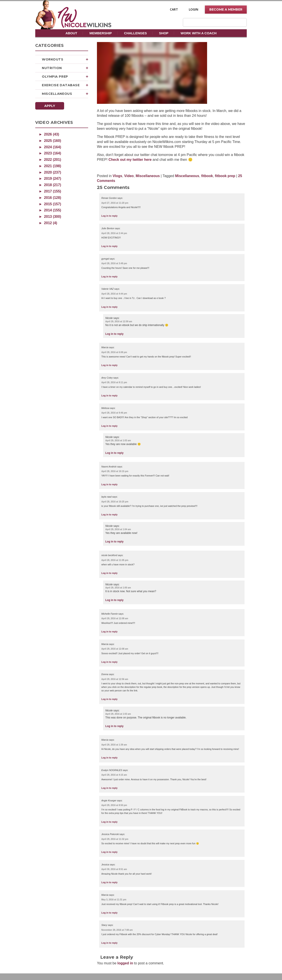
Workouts (65, 59)
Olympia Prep (65, 77)
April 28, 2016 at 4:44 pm (114, 294)
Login (194, 9)
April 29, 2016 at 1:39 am (114, 745)
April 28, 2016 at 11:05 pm (115, 560)
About (71, 33)
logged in (125, 963)
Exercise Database (65, 85)
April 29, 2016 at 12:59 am (119, 321)
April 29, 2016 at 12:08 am (115, 618)
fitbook (207, 176)
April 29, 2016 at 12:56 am (115, 679)
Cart (174, 9)
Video (129, 176)
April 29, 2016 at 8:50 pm (114, 805)
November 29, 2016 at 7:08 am (117, 930)
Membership (101, 33)
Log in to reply (109, 216)
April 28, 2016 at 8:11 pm (114, 382)
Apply (50, 106)
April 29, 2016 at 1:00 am (118, 588)
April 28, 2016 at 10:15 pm (115, 471)
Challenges (135, 33)
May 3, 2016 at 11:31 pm (114, 900)
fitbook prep (225, 176)
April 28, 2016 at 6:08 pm (114, 352)
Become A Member (226, 9)
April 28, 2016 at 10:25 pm (115, 502)
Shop (164, 33)
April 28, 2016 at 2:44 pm (114, 233)
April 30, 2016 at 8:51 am (114, 869)
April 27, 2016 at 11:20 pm (115, 203)
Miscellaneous (65, 94)
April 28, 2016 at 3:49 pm (114, 263)
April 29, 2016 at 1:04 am (118, 529)
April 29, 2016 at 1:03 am (118, 441)
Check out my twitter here (130, 160)
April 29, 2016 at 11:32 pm (115, 839)
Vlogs (117, 176)
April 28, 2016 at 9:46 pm (114, 413)
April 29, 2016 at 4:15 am (114, 775)
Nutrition (65, 68)
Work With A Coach (199, 33)
